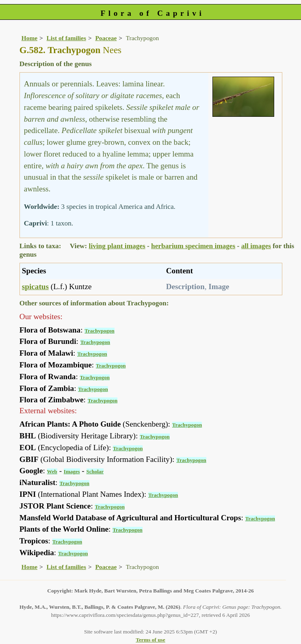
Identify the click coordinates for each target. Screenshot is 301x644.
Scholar (95, 471)
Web (52, 471)
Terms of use (150, 640)
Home (29, 38)
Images (72, 471)
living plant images (117, 246)
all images (256, 246)
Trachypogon (99, 331)
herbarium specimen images (193, 246)
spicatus (35, 287)
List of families (66, 38)
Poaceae (106, 38)
